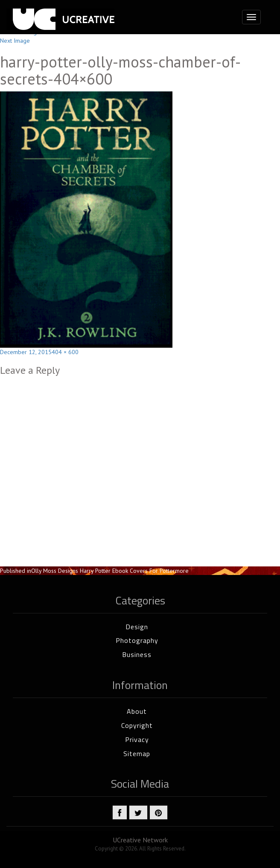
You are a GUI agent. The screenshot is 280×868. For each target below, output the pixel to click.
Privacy (137, 739)
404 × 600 (65, 352)
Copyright (137, 725)
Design (137, 627)
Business (137, 654)
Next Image (15, 41)
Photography (137, 640)
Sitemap (137, 754)
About (137, 711)
